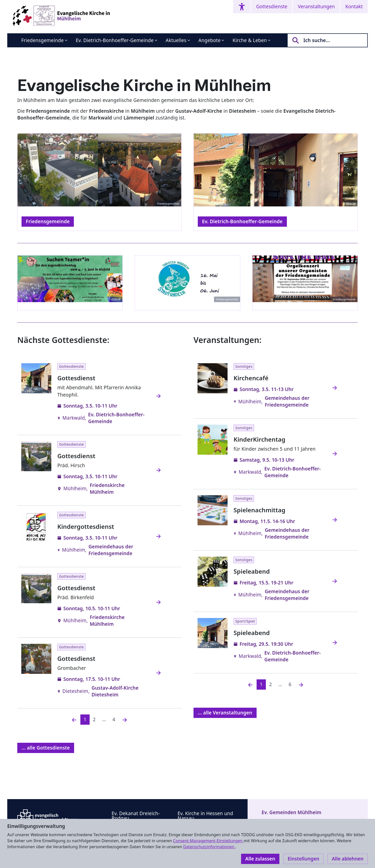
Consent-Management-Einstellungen (208, 841)
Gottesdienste (272, 7)
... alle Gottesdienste (46, 748)
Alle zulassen (260, 859)
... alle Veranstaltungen (225, 713)
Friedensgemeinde (43, 40)
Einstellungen (303, 859)
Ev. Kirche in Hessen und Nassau (205, 816)
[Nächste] (125, 720)
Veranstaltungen (316, 7)
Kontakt (354, 7)
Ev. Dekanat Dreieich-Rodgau (136, 816)
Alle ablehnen (348, 859)
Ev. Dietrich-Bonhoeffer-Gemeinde (115, 40)
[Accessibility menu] (242, 7)
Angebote (210, 40)
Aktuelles (176, 40)
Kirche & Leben (250, 40)
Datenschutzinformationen (209, 847)
